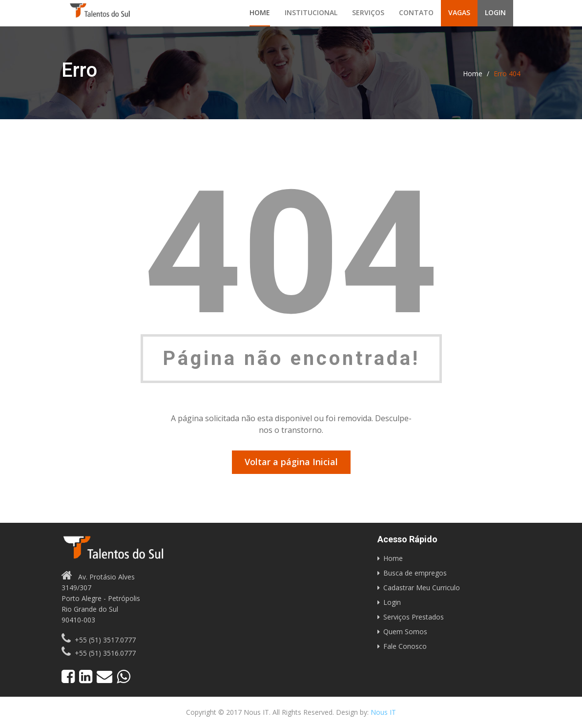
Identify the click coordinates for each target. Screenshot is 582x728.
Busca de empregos (415, 573)
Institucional (311, 12)
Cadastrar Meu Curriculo (422, 588)
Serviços (368, 12)
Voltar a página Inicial (291, 462)
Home (260, 12)
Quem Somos (405, 632)
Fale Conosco (405, 646)
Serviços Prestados (414, 617)
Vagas (459, 12)
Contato (416, 12)
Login (495, 12)
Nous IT (383, 712)
